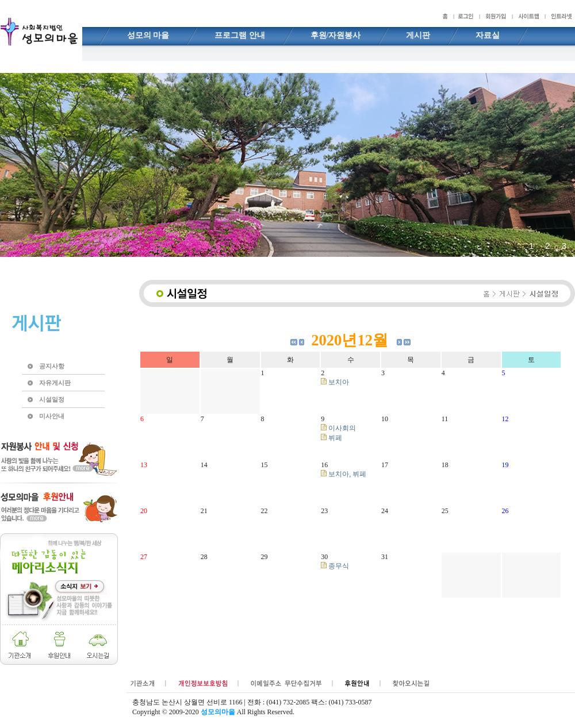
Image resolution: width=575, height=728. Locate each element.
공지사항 (52, 366)
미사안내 (52, 416)
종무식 (335, 566)
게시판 (418, 35)
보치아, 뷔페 (344, 474)
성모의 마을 (148, 35)
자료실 (488, 35)
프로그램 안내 (240, 35)
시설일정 (52, 399)
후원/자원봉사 (336, 35)
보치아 (335, 382)
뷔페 (331, 438)
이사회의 (338, 428)
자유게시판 (55, 383)
